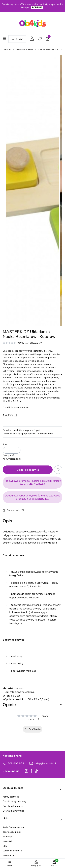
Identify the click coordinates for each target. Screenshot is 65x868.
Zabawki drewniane (46, 50)
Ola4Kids (7, 50)
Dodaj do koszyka (28, 621)
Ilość (5, 596)
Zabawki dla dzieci (24, 50)
